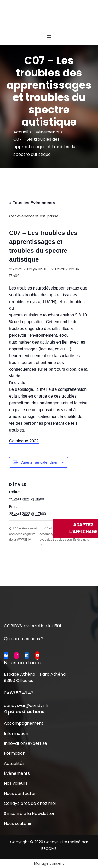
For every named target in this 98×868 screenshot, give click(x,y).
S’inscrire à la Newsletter (29, 814)
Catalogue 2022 (24, 441)
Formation (15, 753)
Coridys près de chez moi (30, 803)
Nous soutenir (18, 823)
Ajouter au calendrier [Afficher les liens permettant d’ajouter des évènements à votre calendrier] (39, 462)
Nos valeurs (16, 783)
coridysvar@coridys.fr (26, 705)
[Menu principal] (49, 38)
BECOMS (49, 849)
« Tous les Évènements (32, 203)
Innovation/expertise (25, 743)
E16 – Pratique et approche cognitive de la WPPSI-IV (23, 534)
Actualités (14, 763)
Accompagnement (24, 723)
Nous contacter (20, 793)
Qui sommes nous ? (24, 639)
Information (16, 733)
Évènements (17, 773)
